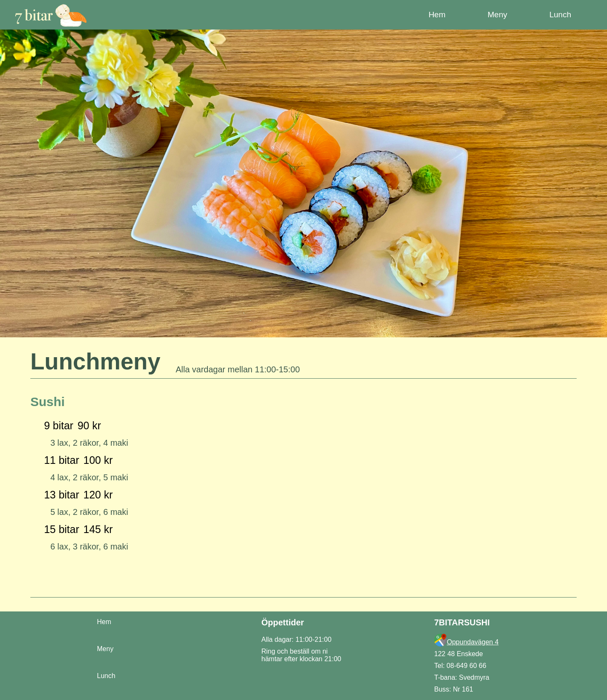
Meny (105, 649)
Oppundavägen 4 (473, 642)
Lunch (106, 676)
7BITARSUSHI (462, 622)
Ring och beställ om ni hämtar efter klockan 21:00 (301, 655)
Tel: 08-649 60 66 (460, 666)
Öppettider (283, 622)
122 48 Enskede (459, 654)
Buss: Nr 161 (454, 689)
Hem (104, 622)
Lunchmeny (95, 361)
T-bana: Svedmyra (462, 677)
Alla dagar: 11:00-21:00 (296, 639)
